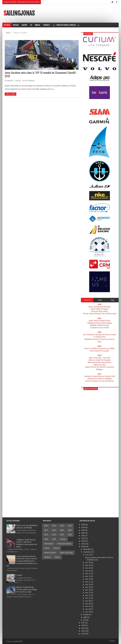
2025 (46, 539)
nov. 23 (88, 568)
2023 (62, 535)
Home (8, 33)
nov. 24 (88, 565)
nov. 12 (88, 593)
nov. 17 (88, 582)
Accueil (112, 641)
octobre (86, 615)
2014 (54, 526)
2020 (70, 530)
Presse (47, 548)
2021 (46, 535)
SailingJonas (19, 13)
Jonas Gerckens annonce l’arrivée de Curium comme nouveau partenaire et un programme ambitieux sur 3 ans (22, 561)
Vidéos (57, 557)
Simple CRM (18, 641)
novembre (87, 552)
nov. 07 (88, 606)
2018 (54, 530)
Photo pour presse (64, 544)
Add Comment (30, 81)
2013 (46, 526)
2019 (62, 530)
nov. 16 (88, 584)
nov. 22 (88, 571)
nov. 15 (88, 587)
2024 (70, 535)
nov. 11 (88, 595)
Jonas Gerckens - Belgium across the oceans (22, 2)
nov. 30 (88, 555)
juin (85, 620)
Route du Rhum (50, 553)
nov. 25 (88, 562)
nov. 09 (88, 601)
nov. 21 (88, 574)
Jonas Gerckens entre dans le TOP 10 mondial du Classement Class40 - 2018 (41, 74)
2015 (62, 526)
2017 (46, 530)
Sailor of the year (66, 553)
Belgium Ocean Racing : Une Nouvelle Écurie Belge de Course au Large (26, 589)
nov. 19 (88, 576)
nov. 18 (88, 579)
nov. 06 (88, 609)
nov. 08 (88, 604)
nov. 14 (88, 590)
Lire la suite (11, 94)
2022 (54, 535)
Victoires (47, 557)
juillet (85, 617)
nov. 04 (88, 612)
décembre (87, 549)
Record (56, 548)
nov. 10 (88, 598)
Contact (19, 575)
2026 (54, 539)
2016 (70, 526)
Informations (49, 544)
